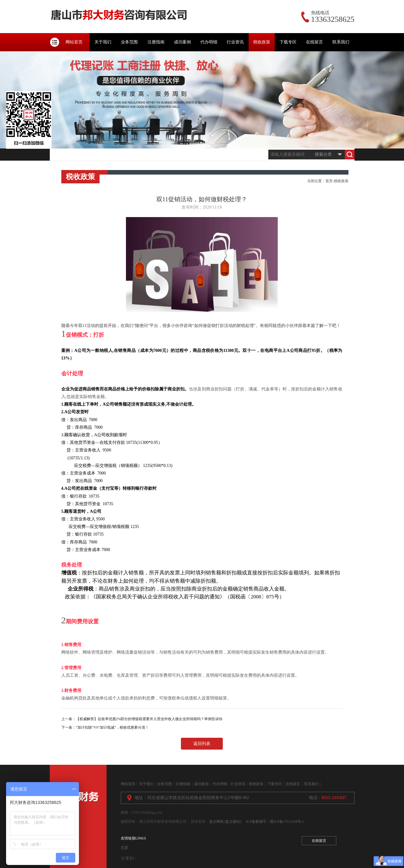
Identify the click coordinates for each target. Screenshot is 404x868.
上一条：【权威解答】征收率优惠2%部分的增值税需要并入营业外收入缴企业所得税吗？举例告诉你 (142, 719)
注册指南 (156, 42)
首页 (329, 181)
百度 (124, 848)
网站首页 (74, 42)
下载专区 (288, 42)
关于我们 (103, 42)
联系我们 (341, 42)
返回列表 (202, 744)
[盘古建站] (233, 822)
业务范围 (129, 42)
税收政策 (262, 42)
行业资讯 (235, 42)
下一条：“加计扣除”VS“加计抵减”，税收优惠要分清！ (105, 727)
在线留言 (314, 42)
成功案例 (182, 42)
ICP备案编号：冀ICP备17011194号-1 (275, 822)
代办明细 (209, 42)
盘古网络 (216, 822)
